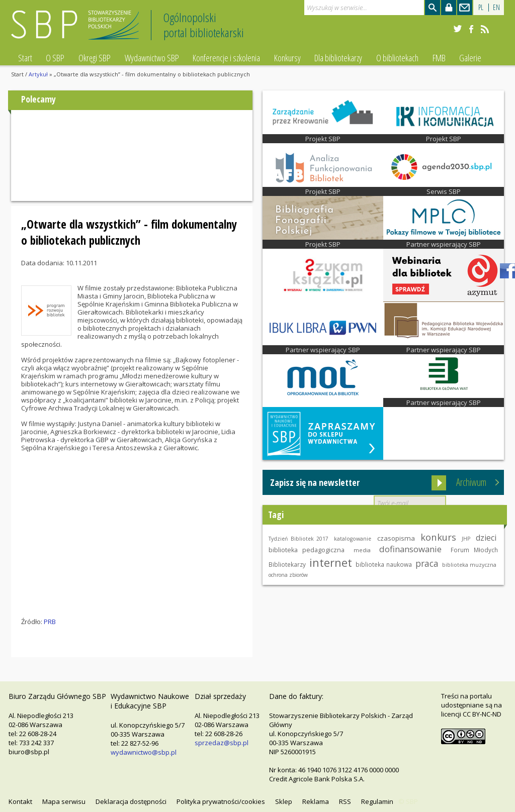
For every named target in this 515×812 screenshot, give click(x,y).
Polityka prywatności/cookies (221, 801)
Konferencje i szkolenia (226, 58)
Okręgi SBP (95, 58)
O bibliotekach (397, 58)
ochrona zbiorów (288, 575)
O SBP (55, 58)
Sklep (284, 801)
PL (481, 7)
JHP (466, 539)
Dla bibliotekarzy (338, 58)
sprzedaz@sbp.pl (222, 743)
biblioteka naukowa (384, 564)
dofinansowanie (410, 549)
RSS (345, 801)
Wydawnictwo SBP (152, 58)
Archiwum (471, 482)
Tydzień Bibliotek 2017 (298, 539)
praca (427, 564)
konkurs (438, 537)
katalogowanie (353, 539)
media (362, 550)
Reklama (316, 801)
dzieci (486, 538)
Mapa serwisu (64, 801)
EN (496, 7)
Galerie (470, 58)
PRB (50, 622)
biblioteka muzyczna (469, 565)
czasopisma (396, 538)
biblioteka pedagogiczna (307, 550)
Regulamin (377, 801)
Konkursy (287, 58)
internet (331, 562)
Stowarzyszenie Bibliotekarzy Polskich (78, 29)
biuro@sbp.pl (29, 752)
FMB (439, 58)
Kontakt (20, 801)
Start (25, 58)
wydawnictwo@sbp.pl (144, 752)
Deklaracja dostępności (131, 801)
